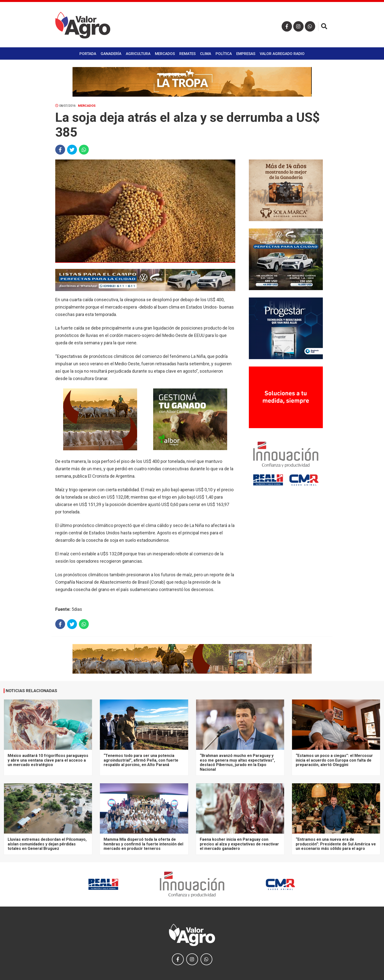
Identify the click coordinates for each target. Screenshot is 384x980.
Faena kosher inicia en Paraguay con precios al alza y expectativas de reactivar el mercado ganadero (239, 844)
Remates (187, 54)
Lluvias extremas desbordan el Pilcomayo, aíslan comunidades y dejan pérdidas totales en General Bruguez (47, 844)
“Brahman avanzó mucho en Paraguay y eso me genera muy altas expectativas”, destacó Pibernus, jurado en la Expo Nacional (237, 762)
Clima (206, 54)
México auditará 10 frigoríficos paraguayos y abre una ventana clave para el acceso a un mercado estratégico (48, 760)
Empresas (246, 54)
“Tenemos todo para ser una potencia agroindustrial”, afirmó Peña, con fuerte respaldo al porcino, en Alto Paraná (141, 760)
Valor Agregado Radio (282, 54)
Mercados (165, 54)
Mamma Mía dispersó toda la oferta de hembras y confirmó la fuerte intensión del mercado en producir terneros (143, 844)
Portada (88, 54)
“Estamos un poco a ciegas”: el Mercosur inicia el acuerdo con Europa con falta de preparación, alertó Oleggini (334, 760)
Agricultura (138, 54)
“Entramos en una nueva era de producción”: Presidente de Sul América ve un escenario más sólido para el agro (336, 844)
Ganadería (111, 54)
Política (224, 54)
